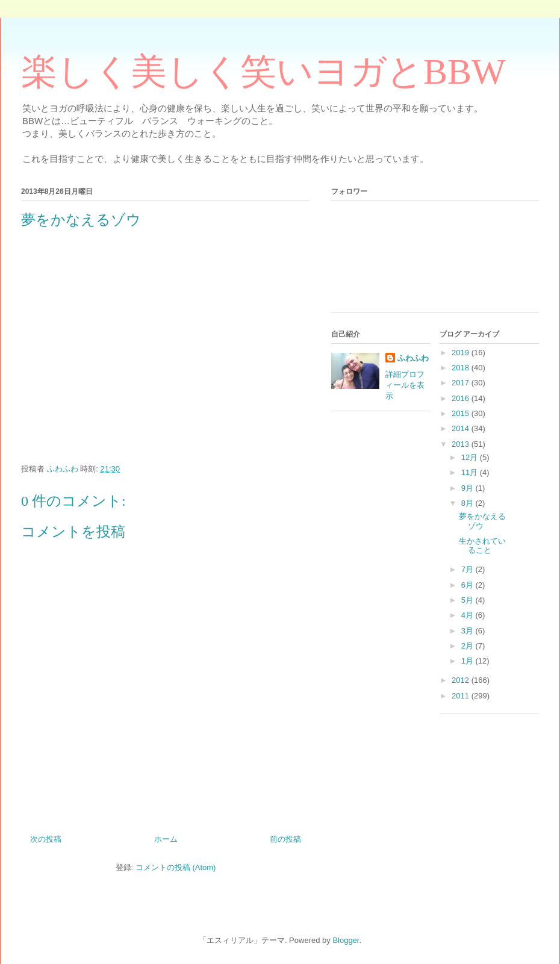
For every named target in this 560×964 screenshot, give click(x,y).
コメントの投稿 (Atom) (176, 867)
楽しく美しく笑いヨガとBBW (263, 72)
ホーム (166, 839)
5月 (468, 600)
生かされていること (482, 546)
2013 (462, 444)
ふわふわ (413, 358)
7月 (468, 569)
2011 (462, 696)
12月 (471, 457)
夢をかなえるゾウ (482, 521)
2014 (462, 428)
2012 (462, 680)
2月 (468, 646)
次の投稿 (46, 839)
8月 (468, 503)
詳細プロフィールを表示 (405, 385)
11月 (471, 472)
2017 (462, 383)
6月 (468, 585)
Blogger (346, 940)
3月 (468, 631)
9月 (468, 488)
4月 (468, 615)
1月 (468, 661)
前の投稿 (285, 839)
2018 (462, 368)
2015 (462, 413)
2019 (462, 353)
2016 (462, 398)
